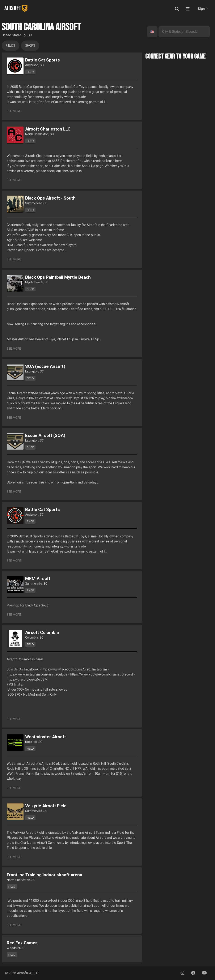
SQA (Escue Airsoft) (45, 366)
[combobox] (151, 32)
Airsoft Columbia (42, 632)
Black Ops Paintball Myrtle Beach (58, 277)
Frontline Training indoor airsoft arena (44, 875)
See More (14, 111)
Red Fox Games (22, 943)
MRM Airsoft (38, 579)
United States (12, 35)
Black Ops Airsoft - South (50, 198)
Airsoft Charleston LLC (48, 129)
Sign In (203, 9)
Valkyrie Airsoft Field (46, 806)
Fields (10, 46)
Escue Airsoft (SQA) (45, 435)
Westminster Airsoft (46, 737)
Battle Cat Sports (43, 60)
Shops (30, 46)
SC (30, 35)
